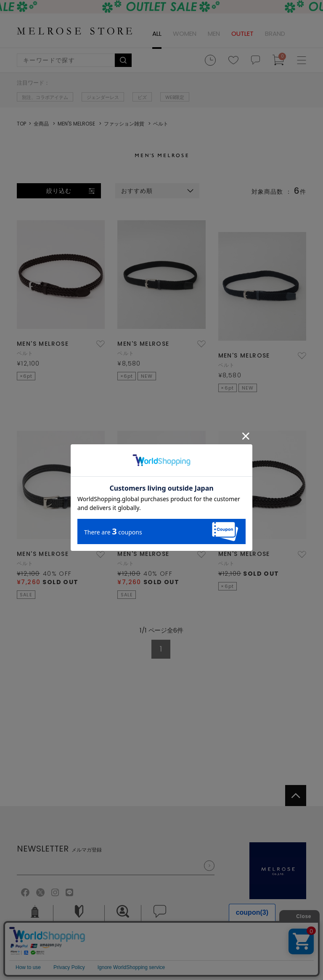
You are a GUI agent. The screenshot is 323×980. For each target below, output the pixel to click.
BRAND (275, 33)
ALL (157, 33)
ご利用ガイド (79, 917)
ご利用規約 (32, 947)
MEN (214, 33)
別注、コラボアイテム (45, 97)
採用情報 (123, 917)
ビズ (142, 97)
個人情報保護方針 (83, 947)
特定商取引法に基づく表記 (156, 947)
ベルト (25, 353)
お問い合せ (160, 917)
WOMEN (185, 33)
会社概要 (35, 917)
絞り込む (59, 191)
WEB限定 (175, 97)
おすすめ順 (137, 191)
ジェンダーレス (103, 97)
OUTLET (242, 33)
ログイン (300, 34)
